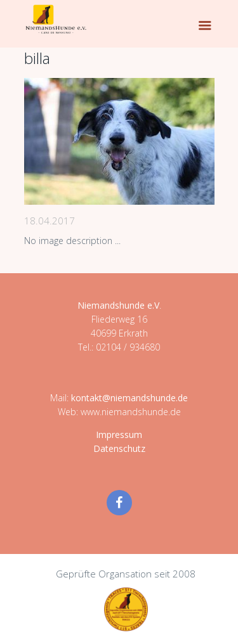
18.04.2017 (50, 221)
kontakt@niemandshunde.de (129, 398)
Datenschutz (119, 448)
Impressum (119, 435)
